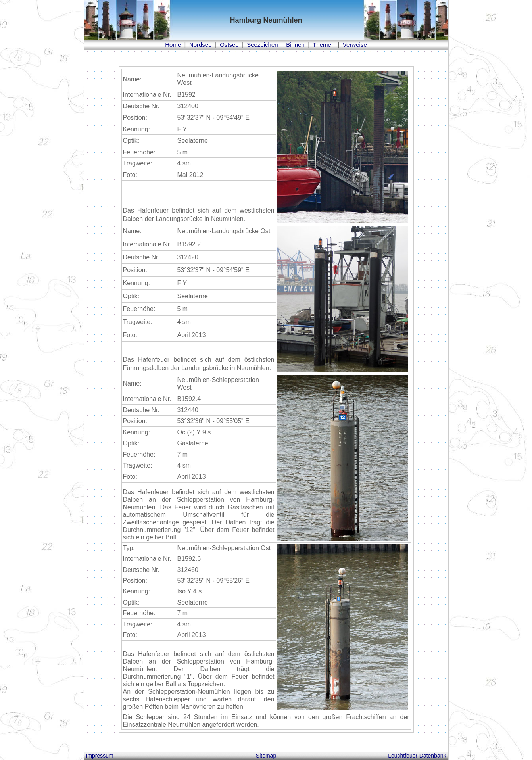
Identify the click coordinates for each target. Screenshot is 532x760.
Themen (324, 45)
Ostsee (229, 45)
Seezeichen (262, 45)
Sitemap (266, 756)
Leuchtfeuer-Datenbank (417, 756)
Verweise (355, 45)
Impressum (100, 756)
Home (173, 45)
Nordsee (201, 45)
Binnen (295, 45)
